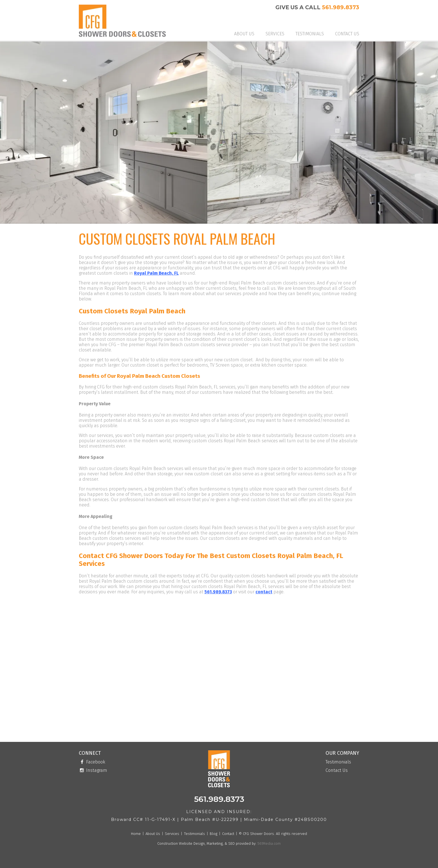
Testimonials (310, 34)
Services (275, 34)
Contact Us (347, 34)
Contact (228, 834)
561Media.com (268, 843)
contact (264, 592)
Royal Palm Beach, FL (156, 273)
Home (136, 834)
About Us (244, 34)
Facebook (92, 762)
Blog (214, 834)
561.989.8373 (341, 7)
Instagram (93, 770)
